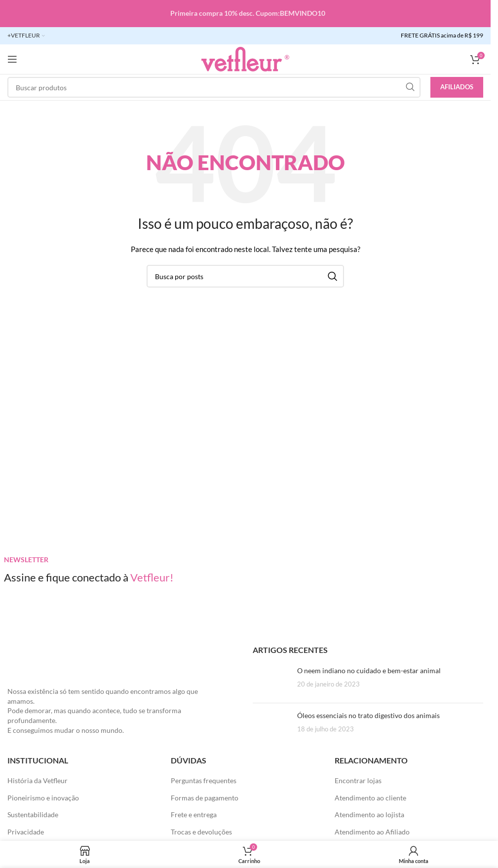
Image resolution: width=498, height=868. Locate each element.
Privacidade (26, 832)
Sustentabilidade (33, 814)
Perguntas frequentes (204, 780)
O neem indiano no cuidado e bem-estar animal (369, 670)
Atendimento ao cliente (370, 798)
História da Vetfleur (38, 780)
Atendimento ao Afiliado (372, 832)
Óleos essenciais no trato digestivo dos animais (368, 715)
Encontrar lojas (358, 780)
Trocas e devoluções (201, 832)
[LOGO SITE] (246, 58)
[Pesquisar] (214, 87)
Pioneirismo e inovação (43, 798)
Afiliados (457, 87)
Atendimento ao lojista (369, 814)
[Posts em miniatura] (271, 681)
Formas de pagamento (205, 798)
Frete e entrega (194, 814)
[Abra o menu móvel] (12, 59)
